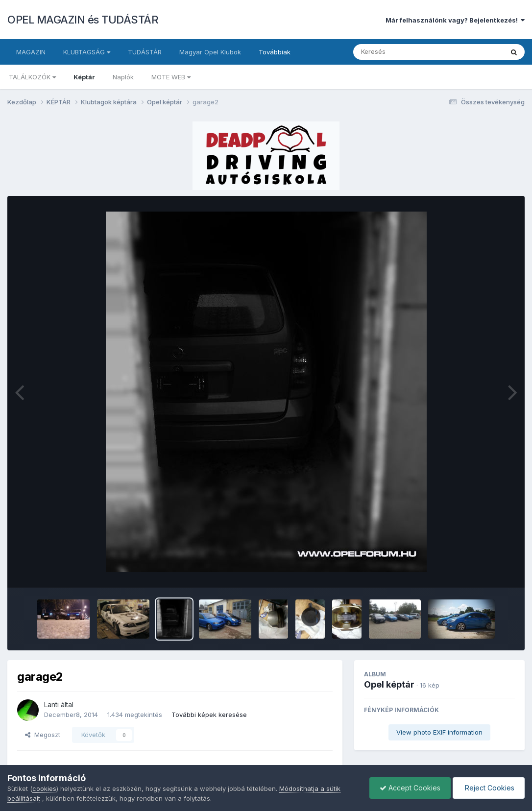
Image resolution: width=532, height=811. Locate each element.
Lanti (51, 704)
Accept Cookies (410, 788)
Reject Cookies (489, 788)
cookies (44, 788)
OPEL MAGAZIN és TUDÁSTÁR (83, 20)
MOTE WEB (171, 77)
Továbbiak (275, 52)
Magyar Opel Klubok (210, 52)
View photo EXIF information (439, 732)
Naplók (123, 77)
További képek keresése (209, 715)
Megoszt (43, 735)
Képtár (84, 77)
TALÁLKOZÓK (32, 77)
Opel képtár (389, 684)
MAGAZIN (31, 52)
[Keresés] (401, 52)
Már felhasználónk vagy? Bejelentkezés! (455, 20)
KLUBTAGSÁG (87, 52)
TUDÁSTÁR (145, 52)
